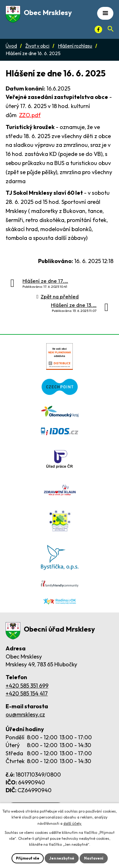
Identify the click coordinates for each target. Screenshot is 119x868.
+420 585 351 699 (27, 686)
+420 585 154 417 (27, 693)
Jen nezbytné (62, 858)
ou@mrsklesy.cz (25, 714)
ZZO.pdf (30, 115)
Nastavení (94, 858)
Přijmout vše (28, 858)
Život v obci (37, 46)
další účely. (73, 823)
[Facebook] (98, 29)
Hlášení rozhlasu (75, 46)
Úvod (11, 46)
